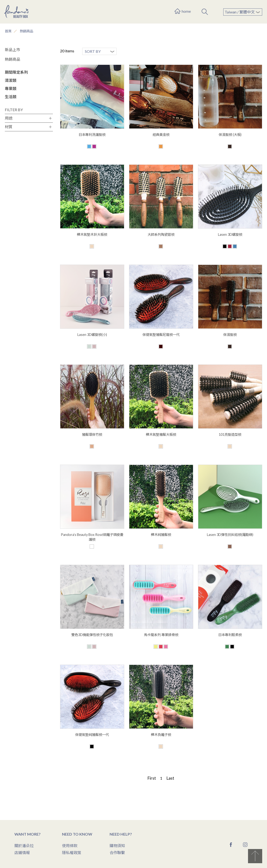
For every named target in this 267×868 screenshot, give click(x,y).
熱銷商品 (26, 31)
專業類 (11, 88)
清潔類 (11, 80)
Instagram (245, 845)
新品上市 (12, 50)
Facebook (231, 845)
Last (170, 778)
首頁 (8, 31)
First (152, 778)
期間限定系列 (16, 72)
